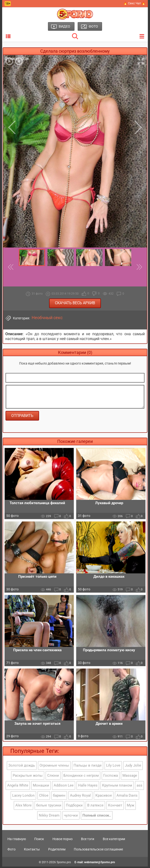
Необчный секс (47, 318)
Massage (130, 777)
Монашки (41, 787)
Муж (130, 807)
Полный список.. (97, 817)
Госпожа (111, 777)
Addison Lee (64, 787)
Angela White (18, 787)
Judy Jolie (133, 767)
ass (139, 787)
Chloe (44, 797)
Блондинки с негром (81, 777)
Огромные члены (54, 767)
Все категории (114, 840)
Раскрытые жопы (28, 777)
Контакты (32, 851)
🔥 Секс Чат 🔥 (134, 3)
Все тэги (88, 840)
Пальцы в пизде (88, 767)
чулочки (71, 817)
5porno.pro (64, 863)
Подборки (74, 807)
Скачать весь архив (75, 303)
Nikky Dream (49, 817)
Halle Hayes (88, 787)
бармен (59, 797)
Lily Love (113, 767)
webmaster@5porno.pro (100, 863)
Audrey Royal (80, 797)
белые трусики (49, 807)
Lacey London (23, 797)
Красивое (104, 797)
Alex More (23, 807)
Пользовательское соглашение (98, 851)
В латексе (95, 807)
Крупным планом (117, 787)
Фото (12, 851)
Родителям (57, 851)
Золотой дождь (22, 767)
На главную (17, 840)
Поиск (39, 840)
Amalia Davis (127, 797)
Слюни (53, 777)
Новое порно (63, 840)
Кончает (115, 807)
